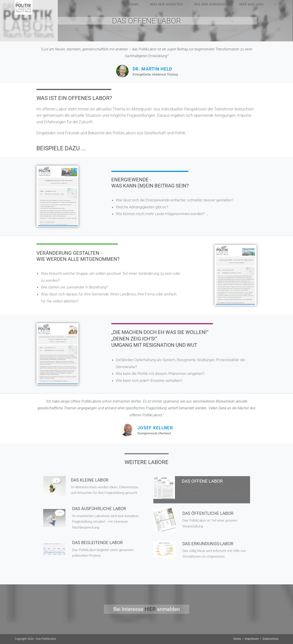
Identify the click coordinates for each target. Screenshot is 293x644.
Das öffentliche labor (209, 513)
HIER (150, 609)
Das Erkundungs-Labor (209, 544)
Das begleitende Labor (99, 543)
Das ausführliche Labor (101, 509)
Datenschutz (271, 639)
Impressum (252, 639)
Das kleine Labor (91, 480)
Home (237, 639)
